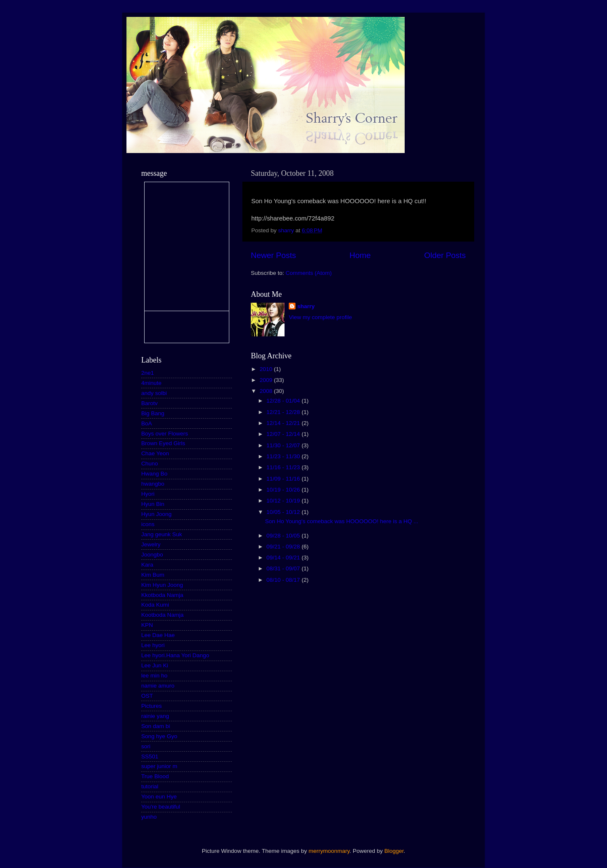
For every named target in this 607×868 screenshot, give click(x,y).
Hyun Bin (153, 504)
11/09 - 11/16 (284, 479)
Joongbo (152, 555)
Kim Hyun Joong (162, 585)
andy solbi (154, 393)
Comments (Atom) (309, 273)
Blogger (394, 851)
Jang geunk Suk (162, 534)
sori (146, 746)
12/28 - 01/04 (284, 401)
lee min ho (154, 676)
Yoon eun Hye (159, 797)
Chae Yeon (155, 453)
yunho (149, 817)
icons (148, 524)
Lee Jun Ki (155, 665)
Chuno (150, 464)
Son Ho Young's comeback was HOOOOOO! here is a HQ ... (342, 521)
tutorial (150, 786)
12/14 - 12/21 (284, 423)
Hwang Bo (154, 474)
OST (147, 696)
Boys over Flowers (165, 434)
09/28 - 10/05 (284, 536)
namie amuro (158, 686)
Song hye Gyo (159, 736)
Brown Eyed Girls (163, 443)
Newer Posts (273, 255)
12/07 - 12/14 (284, 434)
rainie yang (155, 716)
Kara (147, 565)
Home (360, 255)
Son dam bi (156, 726)
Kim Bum (153, 575)
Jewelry (151, 544)
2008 (267, 391)
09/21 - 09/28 (284, 547)
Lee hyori (153, 645)
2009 (267, 380)
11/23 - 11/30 (284, 456)
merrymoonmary (329, 851)
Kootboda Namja (162, 615)
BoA (147, 423)
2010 (267, 369)
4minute (151, 383)
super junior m (159, 766)
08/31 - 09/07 (284, 568)
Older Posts (445, 255)
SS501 (150, 756)
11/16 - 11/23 (284, 467)
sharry (306, 306)
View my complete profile (320, 317)
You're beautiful (161, 807)
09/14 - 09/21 (284, 558)
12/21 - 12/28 (284, 412)
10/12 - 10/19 (284, 501)
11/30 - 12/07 (284, 445)
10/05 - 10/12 (284, 512)
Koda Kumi (155, 605)
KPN (147, 625)
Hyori (148, 494)
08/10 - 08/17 (284, 580)
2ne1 (148, 373)
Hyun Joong (156, 514)
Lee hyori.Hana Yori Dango (175, 655)
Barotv (149, 403)
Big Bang (153, 413)
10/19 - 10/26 (284, 490)
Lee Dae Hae (158, 635)
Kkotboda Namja (162, 595)
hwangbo (153, 484)
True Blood (155, 776)
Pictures (152, 706)
